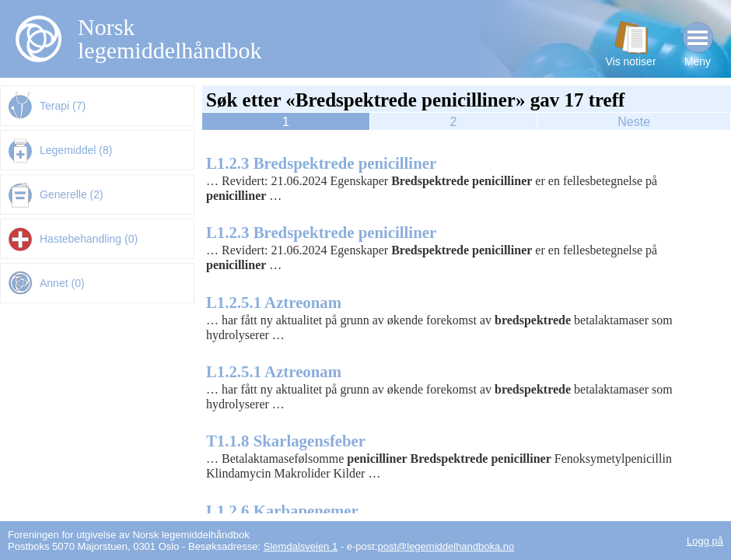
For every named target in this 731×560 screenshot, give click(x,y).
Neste (634, 122)
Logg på (705, 541)
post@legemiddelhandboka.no (446, 546)
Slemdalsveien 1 (301, 546)
